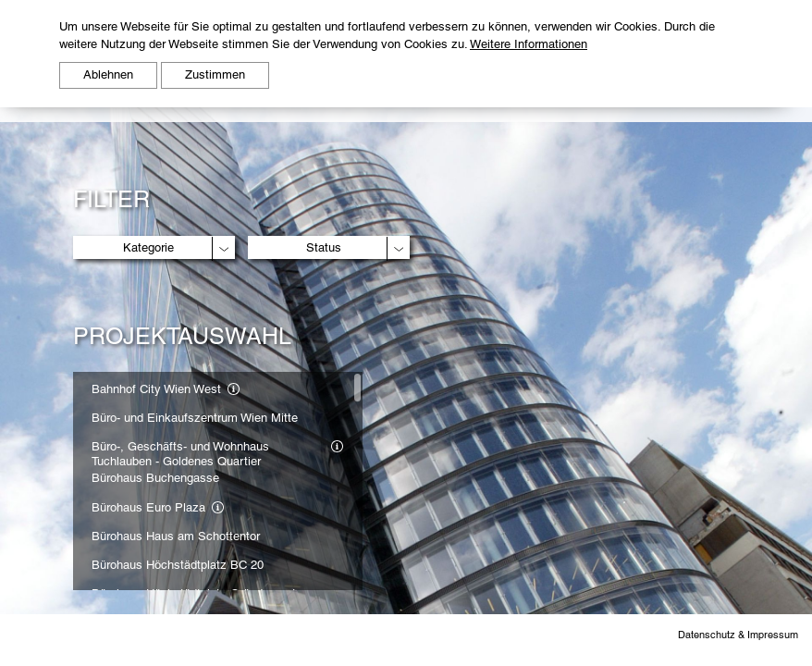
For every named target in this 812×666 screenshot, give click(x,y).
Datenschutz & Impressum (738, 634)
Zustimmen (215, 74)
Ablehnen (108, 74)
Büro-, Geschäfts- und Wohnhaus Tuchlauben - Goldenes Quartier (180, 454)
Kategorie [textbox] (148, 247)
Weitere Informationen (529, 44)
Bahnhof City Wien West (156, 389)
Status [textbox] (324, 247)
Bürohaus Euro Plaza (148, 507)
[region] (218, 481)
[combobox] (154, 247)
